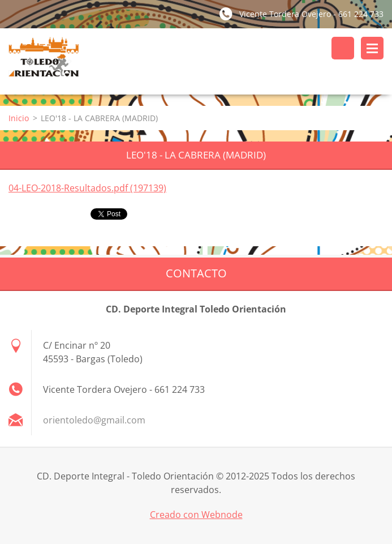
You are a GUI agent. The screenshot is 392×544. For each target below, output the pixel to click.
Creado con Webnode (196, 515)
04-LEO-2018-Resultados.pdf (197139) (87, 188)
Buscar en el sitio (343, 48)
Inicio (19, 118)
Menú (372, 48)
